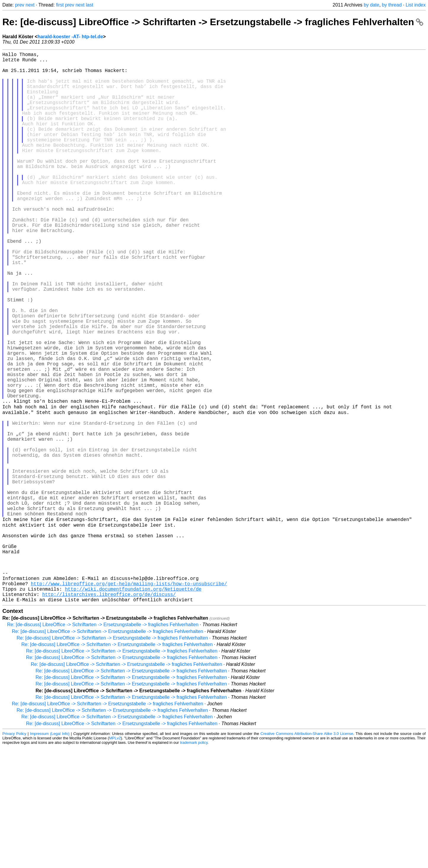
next (30, 5)
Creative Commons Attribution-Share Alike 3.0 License (307, 855)
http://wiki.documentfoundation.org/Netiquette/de (133, 707)
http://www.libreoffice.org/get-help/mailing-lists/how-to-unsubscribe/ (129, 701)
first (60, 5)
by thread (392, 5)
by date (371, 5)
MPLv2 (115, 859)
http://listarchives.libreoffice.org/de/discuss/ (109, 714)
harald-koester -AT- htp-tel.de (70, 37)
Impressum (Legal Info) (50, 855)
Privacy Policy (14, 855)
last (90, 5)
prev (20, 5)
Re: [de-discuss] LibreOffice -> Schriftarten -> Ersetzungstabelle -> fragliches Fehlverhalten (213, 22)
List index (416, 5)
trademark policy (194, 863)
